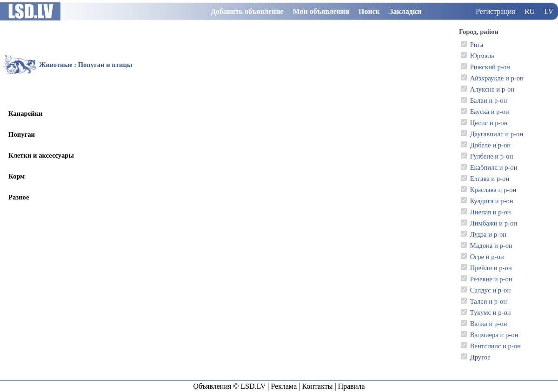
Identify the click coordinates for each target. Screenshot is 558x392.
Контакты (317, 386)
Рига (477, 45)
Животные (56, 65)
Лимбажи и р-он (494, 223)
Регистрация (495, 11)
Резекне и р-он (491, 279)
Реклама (284, 386)
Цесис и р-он (489, 123)
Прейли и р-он (491, 268)
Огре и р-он (487, 257)
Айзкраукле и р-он (497, 78)
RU (530, 11)
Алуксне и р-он (492, 89)
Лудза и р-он (488, 234)
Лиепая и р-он (491, 212)
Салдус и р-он (491, 290)
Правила (352, 386)
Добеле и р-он (490, 145)
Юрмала (482, 56)
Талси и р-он (488, 301)
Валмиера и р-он (494, 335)
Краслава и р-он (493, 190)
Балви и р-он (489, 100)
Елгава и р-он (490, 179)
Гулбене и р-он (492, 156)
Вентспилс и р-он (495, 346)
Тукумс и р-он (491, 312)
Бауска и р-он (490, 112)
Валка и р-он (489, 324)
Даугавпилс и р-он (497, 134)
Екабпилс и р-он (494, 167)
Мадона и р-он (491, 246)
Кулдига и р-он (492, 201)
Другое (480, 357)
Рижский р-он (490, 67)
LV (549, 11)
